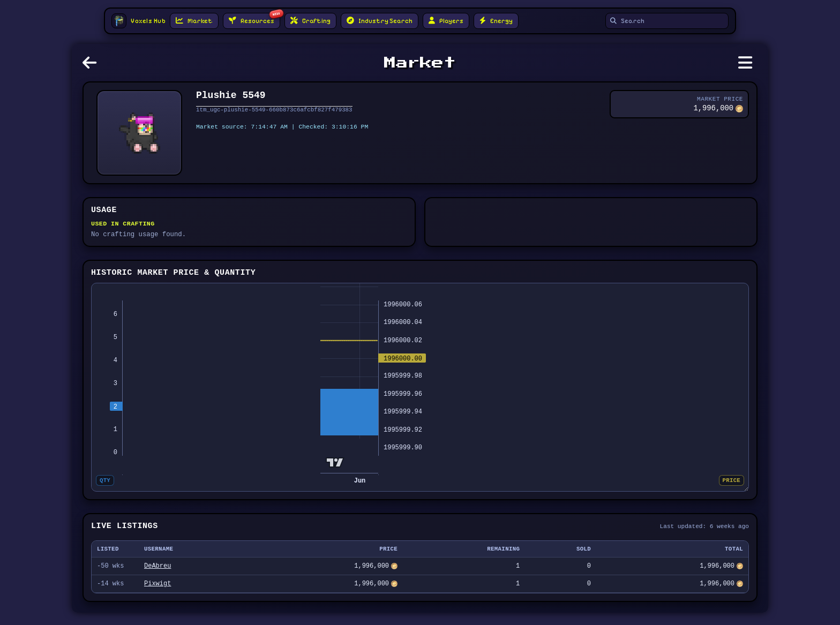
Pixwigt (157, 595)
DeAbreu (157, 576)
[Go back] (92, 66)
